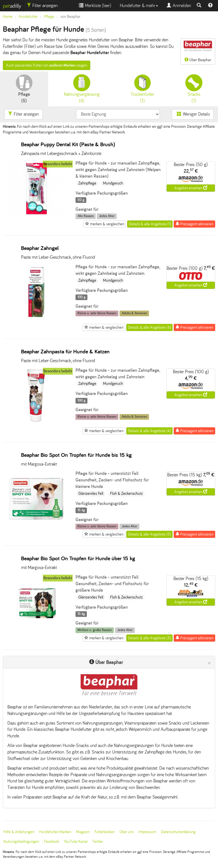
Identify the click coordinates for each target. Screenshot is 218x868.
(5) (24, 89)
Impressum (147, 832)
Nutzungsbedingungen (21, 842)
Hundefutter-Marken (55, 832)
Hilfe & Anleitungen (19, 832)
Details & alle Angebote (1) (150, 224)
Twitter (98, 842)
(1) (142, 89)
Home (8, 17)
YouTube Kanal (76, 842)
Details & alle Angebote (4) (149, 327)
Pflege (49, 17)
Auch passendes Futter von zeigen (47, 65)
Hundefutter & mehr (139, 6)
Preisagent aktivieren (194, 224)
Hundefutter (28, 17)
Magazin (83, 832)
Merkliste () (95, 6)
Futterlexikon (105, 832)
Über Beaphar (198, 51)
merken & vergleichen (105, 224)
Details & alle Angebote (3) (149, 638)
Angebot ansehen (191, 188)
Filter (42, 6)
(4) (82, 89)
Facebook (52, 842)
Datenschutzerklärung (178, 832)
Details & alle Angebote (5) (149, 534)
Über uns (127, 832)
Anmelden (179, 6)
